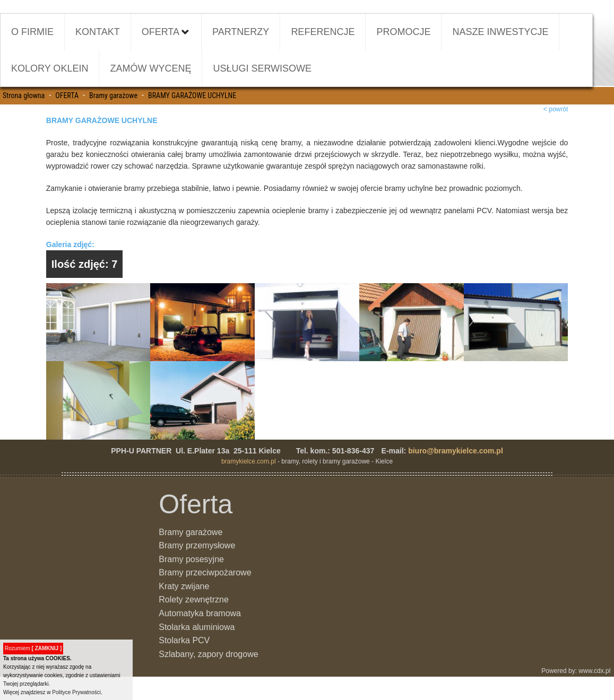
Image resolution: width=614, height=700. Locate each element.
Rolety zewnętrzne (194, 600)
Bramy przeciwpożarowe (205, 572)
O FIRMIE (32, 32)
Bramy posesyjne (191, 559)
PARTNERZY (241, 32)
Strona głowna (24, 95)
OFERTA (166, 31)
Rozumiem (33, 648)
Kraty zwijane (184, 586)
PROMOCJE (403, 32)
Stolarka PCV (184, 640)
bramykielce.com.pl (249, 461)
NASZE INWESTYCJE (500, 32)
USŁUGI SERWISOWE (262, 68)
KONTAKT (98, 32)
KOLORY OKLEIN (50, 68)
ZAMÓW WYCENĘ (150, 68)
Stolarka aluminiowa (197, 627)
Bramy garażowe (113, 95)
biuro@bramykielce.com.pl (456, 451)
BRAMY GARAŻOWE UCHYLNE (192, 95)
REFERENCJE (323, 32)
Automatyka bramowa (200, 613)
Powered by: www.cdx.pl (577, 671)
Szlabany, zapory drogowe (208, 654)
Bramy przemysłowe (197, 545)
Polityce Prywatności (76, 692)
